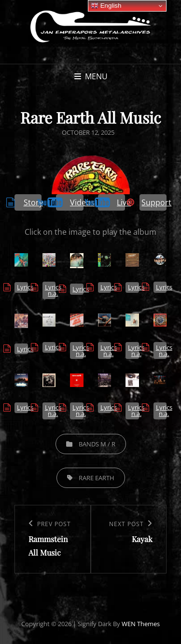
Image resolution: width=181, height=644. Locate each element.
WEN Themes (141, 624)
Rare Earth (97, 478)
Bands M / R (97, 444)
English (106, 6)
